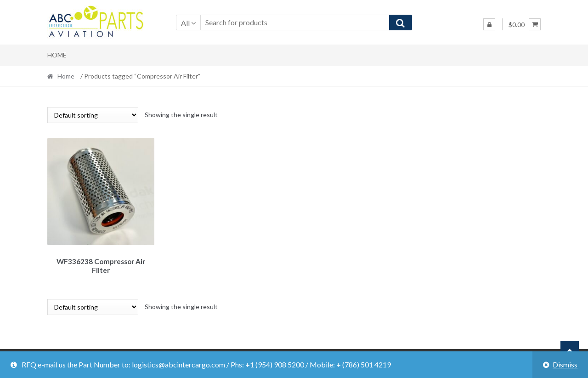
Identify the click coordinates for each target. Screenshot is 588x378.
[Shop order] (93, 115)
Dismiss (565, 364)
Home (57, 55)
